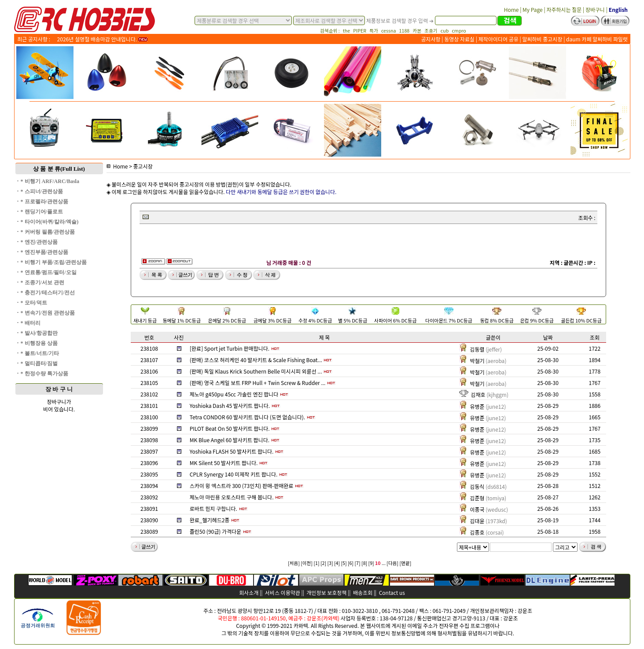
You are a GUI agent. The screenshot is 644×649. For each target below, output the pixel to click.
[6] (351, 563)
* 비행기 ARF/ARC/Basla (50, 181)
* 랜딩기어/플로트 (42, 212)
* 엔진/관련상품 (39, 242)
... (384, 563)
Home (117, 166)
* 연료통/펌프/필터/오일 (49, 272)
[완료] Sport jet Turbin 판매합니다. (230, 348)
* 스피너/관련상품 (42, 191)
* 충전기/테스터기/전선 (48, 293)
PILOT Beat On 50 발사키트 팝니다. (230, 428)
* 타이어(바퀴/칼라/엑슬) (50, 222)
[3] (330, 563)
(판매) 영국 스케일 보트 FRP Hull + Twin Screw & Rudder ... (258, 383)
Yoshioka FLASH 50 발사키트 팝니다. (232, 451)
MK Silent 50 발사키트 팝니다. (224, 463)
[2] (323, 563)
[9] (371, 563)
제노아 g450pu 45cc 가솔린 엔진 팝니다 (234, 394)
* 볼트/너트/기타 (40, 353)
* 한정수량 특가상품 (44, 374)
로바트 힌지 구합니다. (213, 508)
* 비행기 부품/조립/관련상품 (54, 262)
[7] (358, 563)
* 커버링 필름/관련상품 (48, 232)
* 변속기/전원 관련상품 (48, 313)
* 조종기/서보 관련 (42, 282)
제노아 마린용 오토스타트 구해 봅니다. (232, 497)
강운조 (525, 610)
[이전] (307, 563)
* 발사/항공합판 (39, 333)
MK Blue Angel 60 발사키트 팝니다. (230, 440)
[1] (316, 563)
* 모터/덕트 (34, 303)
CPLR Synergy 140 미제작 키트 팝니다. (234, 474)
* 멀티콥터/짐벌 (39, 363)
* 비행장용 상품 (39, 343)
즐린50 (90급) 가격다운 (215, 531)
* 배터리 (31, 323)
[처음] (294, 563)
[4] (337, 563)
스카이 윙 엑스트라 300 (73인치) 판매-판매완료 (242, 486)
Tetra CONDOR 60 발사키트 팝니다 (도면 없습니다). (247, 417)
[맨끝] (406, 563)
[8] (364, 563)
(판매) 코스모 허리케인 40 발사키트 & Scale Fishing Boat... (256, 360)
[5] (344, 563)
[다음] (392, 563)
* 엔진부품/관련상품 (44, 252)
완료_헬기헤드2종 (210, 520)
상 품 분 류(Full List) (59, 169)
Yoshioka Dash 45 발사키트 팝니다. (230, 405)
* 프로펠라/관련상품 (44, 202)
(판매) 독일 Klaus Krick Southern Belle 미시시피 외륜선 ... (256, 371)
